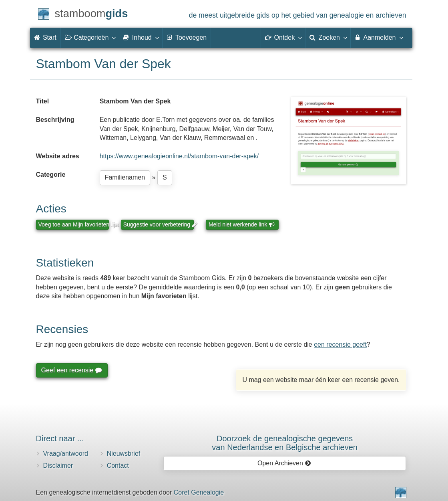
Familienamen (125, 177)
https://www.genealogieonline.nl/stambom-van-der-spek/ (179, 156)
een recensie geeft (340, 344)
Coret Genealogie (199, 492)
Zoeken (328, 37)
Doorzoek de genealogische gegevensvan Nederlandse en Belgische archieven (285, 443)
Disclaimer (58, 466)
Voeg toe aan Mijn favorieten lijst (74, 224)
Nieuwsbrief (124, 454)
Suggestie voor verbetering (159, 224)
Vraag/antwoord (66, 454)
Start (45, 37)
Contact (118, 466)
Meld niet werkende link (242, 224)
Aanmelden (379, 37)
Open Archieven (284, 463)
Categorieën (90, 37)
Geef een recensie (71, 370)
